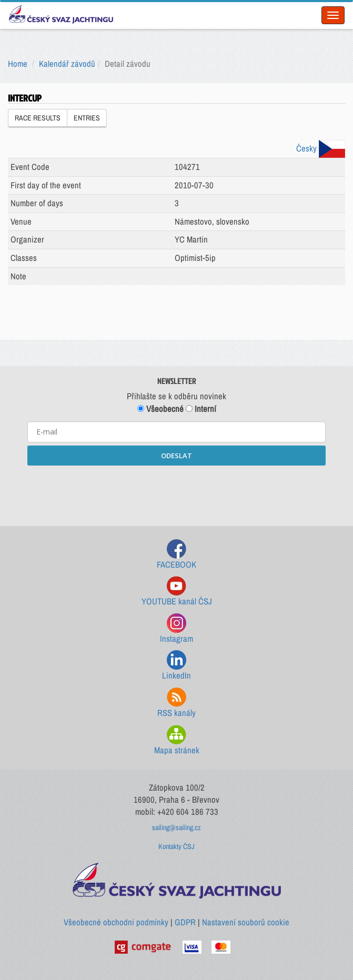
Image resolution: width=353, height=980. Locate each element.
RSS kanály (176, 703)
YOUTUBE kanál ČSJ (177, 592)
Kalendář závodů (67, 64)
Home (18, 64)
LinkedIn (176, 666)
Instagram (176, 629)
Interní (201, 409)
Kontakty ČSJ (176, 846)
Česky (321, 148)
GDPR (185, 922)
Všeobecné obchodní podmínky (116, 922)
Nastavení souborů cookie (246, 922)
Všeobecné (160, 409)
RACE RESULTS (38, 118)
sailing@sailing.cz (176, 827)
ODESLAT (176, 456)
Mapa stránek (177, 740)
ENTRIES (87, 118)
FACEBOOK (176, 555)
